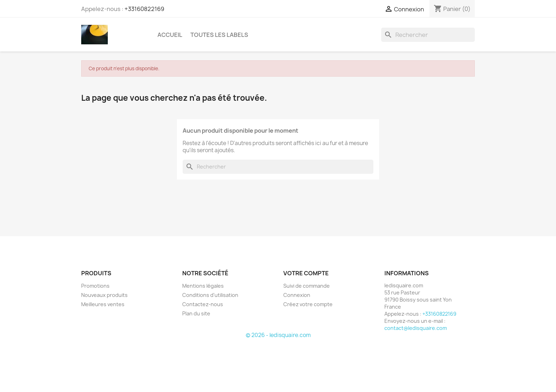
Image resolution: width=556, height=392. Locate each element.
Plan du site (196, 313)
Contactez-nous (203, 304)
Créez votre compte (308, 304)
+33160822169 (144, 9)
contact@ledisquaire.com (416, 328)
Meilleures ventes (103, 304)
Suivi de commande (307, 286)
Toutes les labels (219, 35)
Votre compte (306, 273)
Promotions (95, 286)
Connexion (297, 295)
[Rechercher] (428, 35)
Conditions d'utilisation (210, 295)
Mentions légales (203, 286)
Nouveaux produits (104, 295)
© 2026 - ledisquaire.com (278, 335)
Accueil (170, 35)
